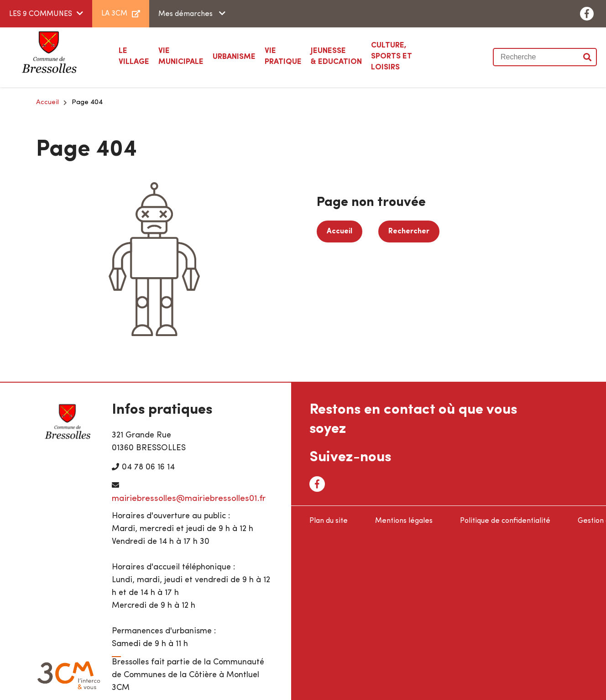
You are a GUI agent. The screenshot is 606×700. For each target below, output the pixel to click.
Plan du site (329, 521)
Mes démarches (186, 14)
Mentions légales (404, 521)
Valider (588, 57)
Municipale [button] (181, 56)
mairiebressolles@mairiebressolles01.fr (189, 499)
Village (134, 56)
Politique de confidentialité (505, 521)
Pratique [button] (283, 56)
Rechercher (409, 232)
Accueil (47, 103)
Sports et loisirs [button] (403, 56)
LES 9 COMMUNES (41, 14)
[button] (234, 57)
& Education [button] (336, 56)
